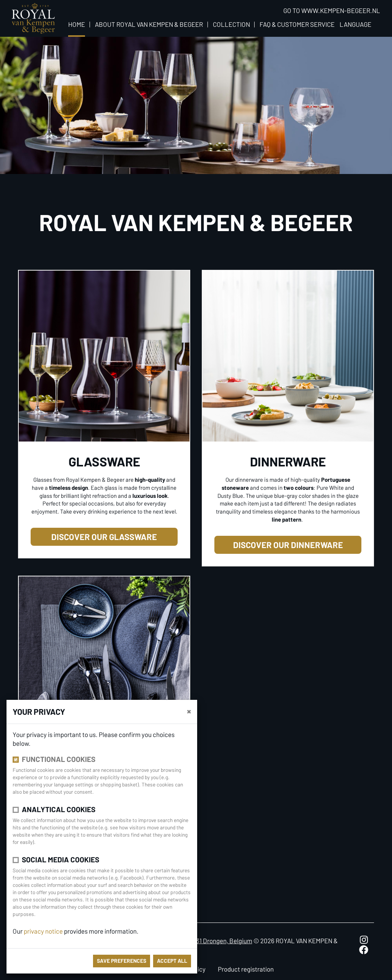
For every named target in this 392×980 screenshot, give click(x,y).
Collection (231, 24)
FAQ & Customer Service (297, 24)
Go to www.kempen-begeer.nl (332, 10)
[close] (189, 711)
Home (77, 24)
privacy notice (43, 931)
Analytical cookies (59, 809)
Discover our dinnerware (288, 545)
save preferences (122, 961)
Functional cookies (59, 759)
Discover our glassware (104, 537)
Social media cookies (60, 859)
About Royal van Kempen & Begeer (149, 24)
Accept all (172, 961)
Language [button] (355, 24)
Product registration (246, 969)
